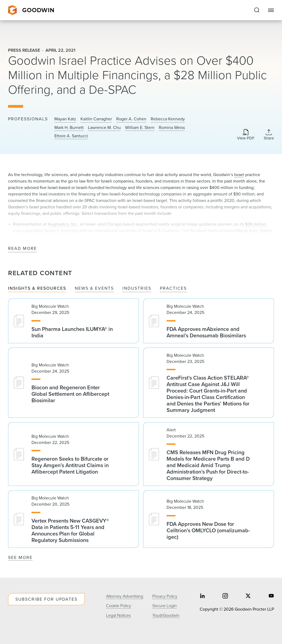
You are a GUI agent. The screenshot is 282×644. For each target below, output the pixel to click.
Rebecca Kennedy (168, 119)
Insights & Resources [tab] (37, 288)
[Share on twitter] (248, 596)
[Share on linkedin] (202, 596)
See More (20, 557)
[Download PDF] (246, 135)
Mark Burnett (117, 237)
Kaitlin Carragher (96, 119)
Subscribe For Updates (46, 599)
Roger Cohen (46, 237)
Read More (22, 249)
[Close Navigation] (271, 10)
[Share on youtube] (271, 596)
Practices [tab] (173, 288)
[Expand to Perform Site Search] (257, 10)
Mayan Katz (65, 119)
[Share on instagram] (225, 596)
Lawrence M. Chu (104, 128)
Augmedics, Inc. (63, 224)
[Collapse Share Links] (269, 135)
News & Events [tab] (94, 288)
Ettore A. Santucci (71, 136)
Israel (239, 175)
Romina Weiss (172, 128)
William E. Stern (140, 128)
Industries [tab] (137, 288)
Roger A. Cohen (131, 119)
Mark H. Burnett (69, 128)
